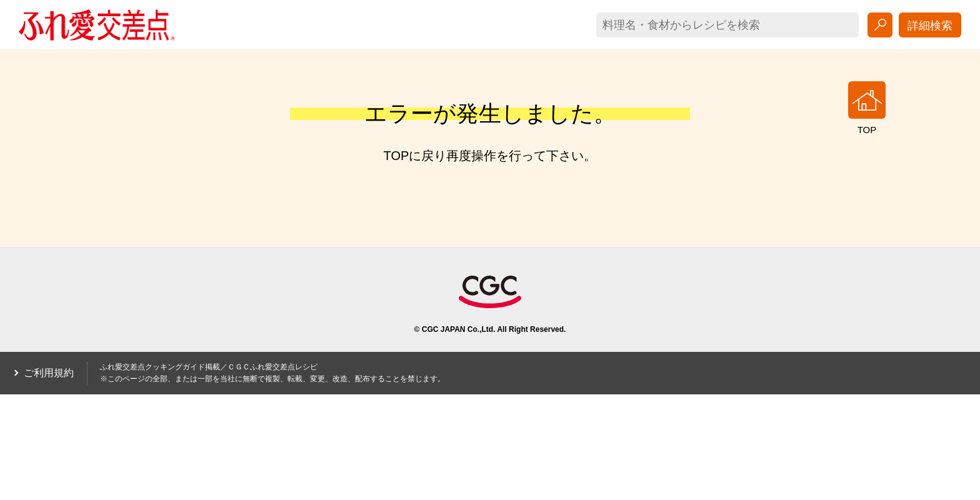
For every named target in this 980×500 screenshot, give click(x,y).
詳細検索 (930, 26)
